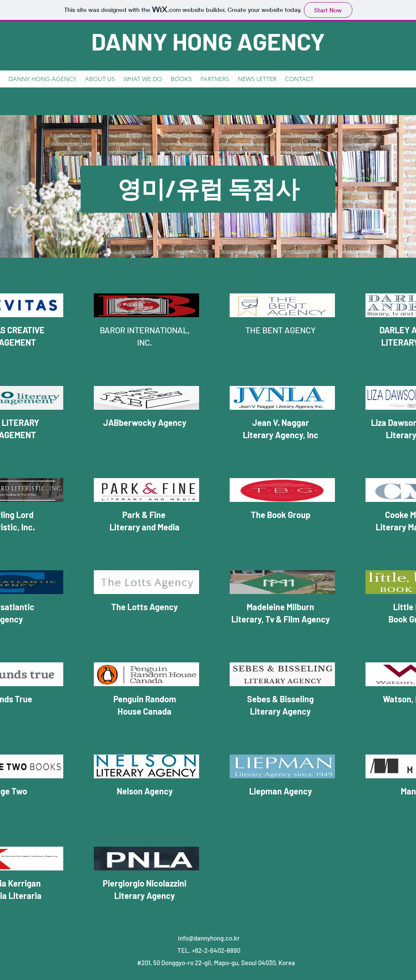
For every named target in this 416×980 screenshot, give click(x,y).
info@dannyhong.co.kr (209, 938)
